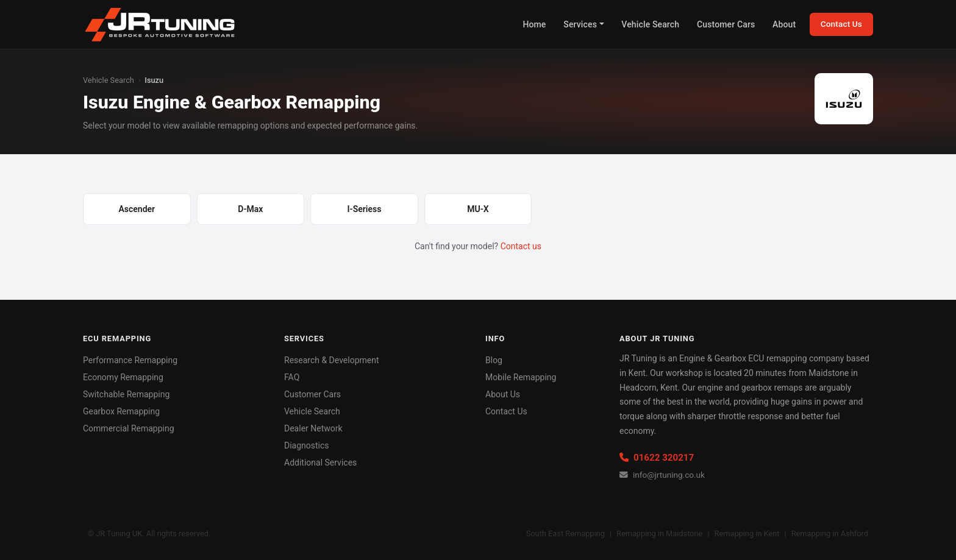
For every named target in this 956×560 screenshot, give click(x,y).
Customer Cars (726, 24)
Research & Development (332, 360)
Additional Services (320, 463)
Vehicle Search (650, 24)
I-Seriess (365, 209)
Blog (494, 360)
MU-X (478, 209)
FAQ (292, 377)
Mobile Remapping (521, 377)
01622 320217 (657, 458)
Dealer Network (313, 428)
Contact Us (841, 24)
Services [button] (580, 24)
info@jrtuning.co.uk (662, 475)
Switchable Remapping (126, 394)
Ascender (137, 209)
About (784, 24)
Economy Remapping (123, 377)
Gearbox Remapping (121, 411)
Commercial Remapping (129, 428)
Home (534, 24)
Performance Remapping (130, 360)
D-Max (250, 209)
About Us (503, 394)
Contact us (521, 246)
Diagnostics (307, 445)
